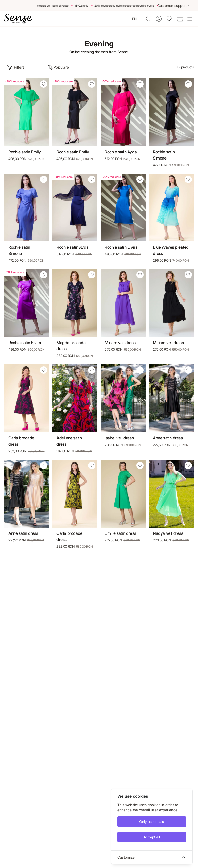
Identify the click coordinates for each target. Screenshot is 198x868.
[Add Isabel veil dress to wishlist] (140, 370)
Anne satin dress (168, 438)
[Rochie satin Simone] (171, 112)
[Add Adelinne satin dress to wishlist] (92, 370)
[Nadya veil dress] (171, 494)
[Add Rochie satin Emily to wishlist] (44, 84)
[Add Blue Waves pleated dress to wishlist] (188, 179)
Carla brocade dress (21, 441)
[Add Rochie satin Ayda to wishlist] (140, 84)
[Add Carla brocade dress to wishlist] (44, 370)
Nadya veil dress (168, 533)
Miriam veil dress (120, 343)
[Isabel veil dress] (123, 398)
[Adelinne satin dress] (75, 398)
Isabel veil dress (119, 438)
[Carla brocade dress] (27, 398)
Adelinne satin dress (69, 441)
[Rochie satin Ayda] (123, 112)
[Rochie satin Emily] (27, 112)
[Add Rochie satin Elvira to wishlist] (140, 179)
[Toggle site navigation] (190, 19)
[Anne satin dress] (171, 398)
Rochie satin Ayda (121, 152)
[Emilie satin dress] (123, 494)
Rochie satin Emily (25, 152)
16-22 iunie (84, 6)
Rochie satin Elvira (121, 247)
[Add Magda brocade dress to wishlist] (92, 275)
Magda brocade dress (71, 346)
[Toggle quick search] (149, 19)
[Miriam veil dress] (123, 303)
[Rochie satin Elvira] (123, 208)
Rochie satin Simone (164, 155)
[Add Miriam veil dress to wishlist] (140, 275)
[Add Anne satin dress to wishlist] (188, 370)
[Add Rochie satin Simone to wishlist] (188, 84)
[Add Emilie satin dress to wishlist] (140, 465)
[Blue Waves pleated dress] (171, 208)
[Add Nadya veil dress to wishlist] (188, 465)
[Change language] (136, 19)
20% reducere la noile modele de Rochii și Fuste (41, 6)
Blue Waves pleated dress (171, 250)
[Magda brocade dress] (75, 303)
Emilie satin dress (120, 533)
